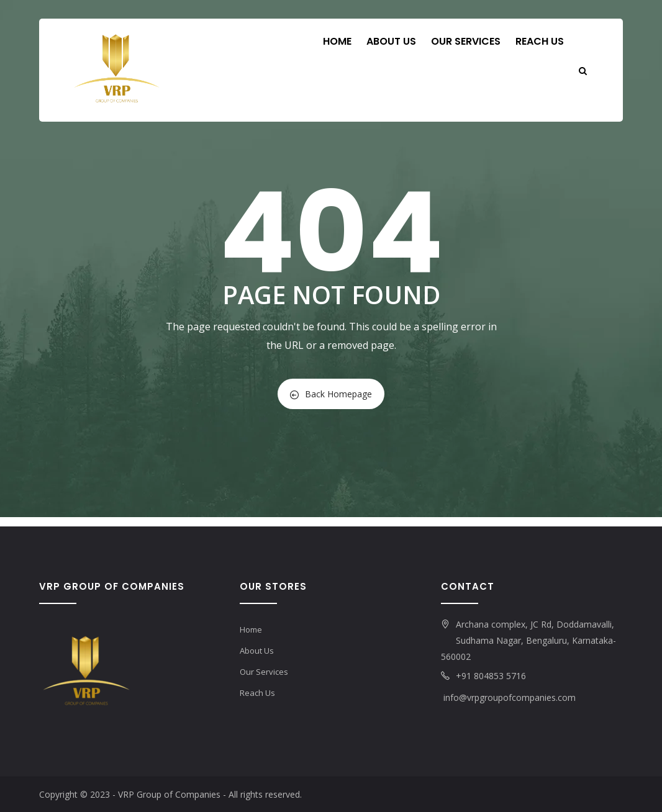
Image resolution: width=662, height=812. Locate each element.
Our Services (466, 41)
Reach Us (540, 41)
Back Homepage (331, 394)
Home (337, 41)
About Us (391, 41)
